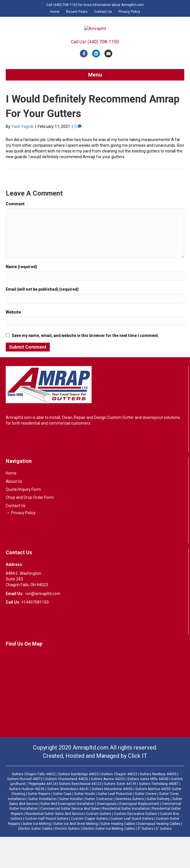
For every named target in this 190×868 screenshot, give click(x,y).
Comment (15, 235)
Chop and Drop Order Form (30, 529)
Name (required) (21, 298)
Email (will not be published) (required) (42, 320)
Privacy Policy (129, 12)
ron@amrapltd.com (43, 624)
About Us (14, 512)
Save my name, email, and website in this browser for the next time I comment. (85, 366)
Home (55, 12)
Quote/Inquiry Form (23, 521)
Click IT (137, 787)
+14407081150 (35, 633)
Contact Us (103, 12)
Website (13, 343)
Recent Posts (77, 12)
